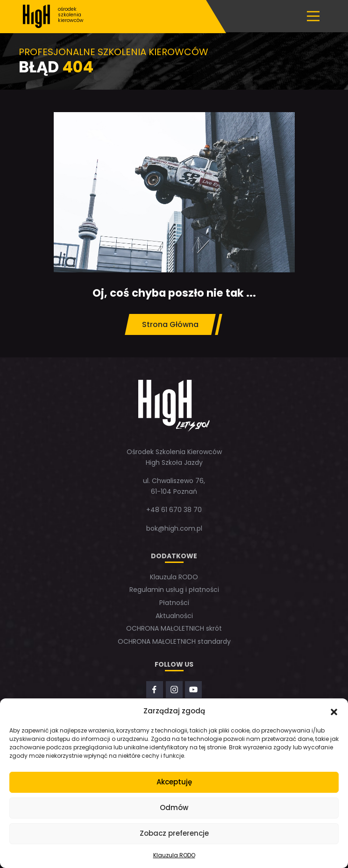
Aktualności (174, 616)
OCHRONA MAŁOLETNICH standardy (174, 641)
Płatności (174, 603)
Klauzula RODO (174, 855)
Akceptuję (174, 782)
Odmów (174, 808)
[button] (334, 711)
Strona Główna (170, 324)
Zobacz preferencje (174, 833)
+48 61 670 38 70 (174, 510)
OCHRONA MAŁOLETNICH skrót (174, 628)
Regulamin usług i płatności (174, 590)
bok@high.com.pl (174, 528)
